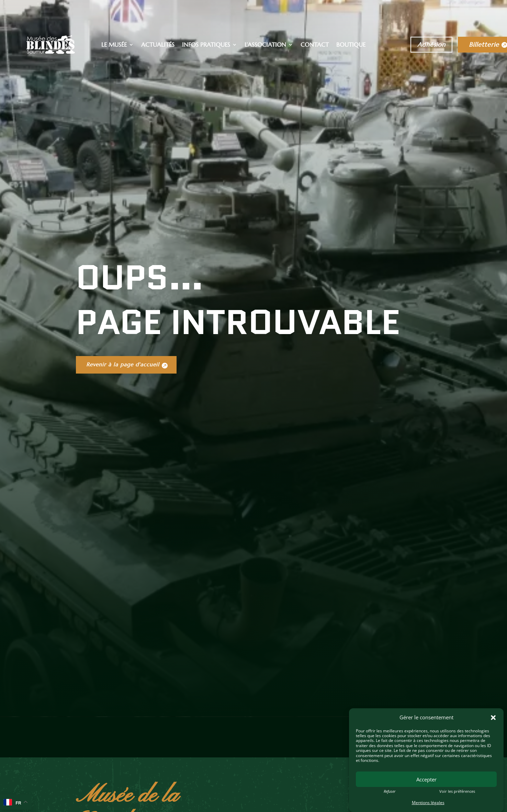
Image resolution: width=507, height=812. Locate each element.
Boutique (351, 45)
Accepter (426, 779)
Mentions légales (428, 803)
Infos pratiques (206, 45)
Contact (315, 45)
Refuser (390, 791)
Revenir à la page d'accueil (127, 454)
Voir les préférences (457, 791)
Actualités (158, 45)
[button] (493, 718)
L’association (265, 45)
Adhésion (431, 44)
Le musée (114, 45)
